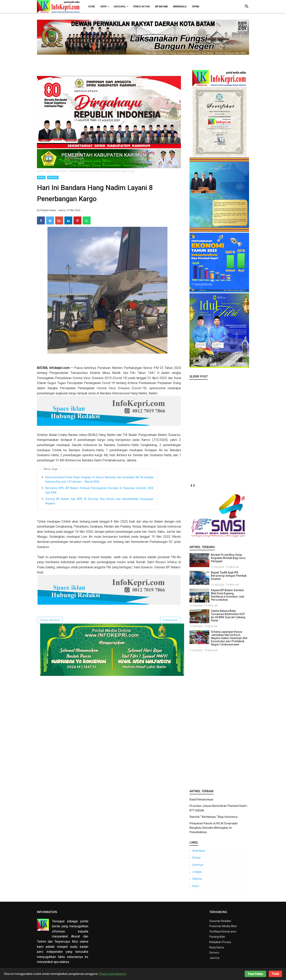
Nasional (120, 6)
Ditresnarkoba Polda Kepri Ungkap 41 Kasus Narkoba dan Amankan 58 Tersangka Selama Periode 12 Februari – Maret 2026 (99, 479)
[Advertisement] (219, 720)
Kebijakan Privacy (220, 942)
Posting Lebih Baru (50, 620)
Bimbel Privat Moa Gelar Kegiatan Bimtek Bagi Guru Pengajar (228, 558)
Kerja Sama (217, 947)
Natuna (197, 879)
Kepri (103, 6)
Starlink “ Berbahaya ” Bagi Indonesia (214, 817)
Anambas (199, 851)
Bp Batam (53, 177)
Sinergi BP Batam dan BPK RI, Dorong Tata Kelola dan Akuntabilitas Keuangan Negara (99, 501)
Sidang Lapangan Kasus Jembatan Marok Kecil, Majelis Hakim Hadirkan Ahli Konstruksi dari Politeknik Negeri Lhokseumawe (229, 638)
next (194, 486)
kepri (196, 886)
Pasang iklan (217, 937)
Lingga (197, 872)
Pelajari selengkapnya (112, 974)
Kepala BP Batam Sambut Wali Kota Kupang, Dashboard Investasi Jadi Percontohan (228, 595)
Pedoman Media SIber (223, 926)
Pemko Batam (141, 6)
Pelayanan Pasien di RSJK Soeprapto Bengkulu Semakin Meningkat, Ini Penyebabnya (214, 828)
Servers (214, 953)
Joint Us (214, 958)
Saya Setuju (255, 974)
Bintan (197, 858)
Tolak (275, 974)
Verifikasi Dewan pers (223, 931)
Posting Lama (170, 620)
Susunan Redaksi (220, 921)
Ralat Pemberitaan (201, 800)
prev (191, 486)
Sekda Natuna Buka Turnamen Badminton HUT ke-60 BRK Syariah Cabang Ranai (228, 616)
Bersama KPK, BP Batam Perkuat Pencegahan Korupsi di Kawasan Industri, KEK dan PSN (99, 490)
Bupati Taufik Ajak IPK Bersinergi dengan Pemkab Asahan (229, 576)
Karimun (198, 865)
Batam (41, 177)
